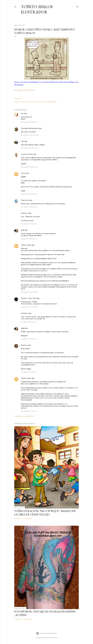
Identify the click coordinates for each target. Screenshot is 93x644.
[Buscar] (77, 6)
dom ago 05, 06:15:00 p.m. (30, 167)
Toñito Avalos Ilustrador (37, 9)
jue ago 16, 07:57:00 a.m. (29, 339)
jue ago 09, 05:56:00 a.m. (29, 239)
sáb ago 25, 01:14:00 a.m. (29, 411)
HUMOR (39, 102)
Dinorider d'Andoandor (30, 128)
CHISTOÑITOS (26, 102)
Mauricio (24, 345)
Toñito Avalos (26, 245)
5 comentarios (27, 519)
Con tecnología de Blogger (46, 633)
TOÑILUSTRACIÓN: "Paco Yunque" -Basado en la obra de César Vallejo (45, 513)
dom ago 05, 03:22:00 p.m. (30, 135)
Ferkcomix (25, 200)
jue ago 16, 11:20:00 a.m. (29, 372)
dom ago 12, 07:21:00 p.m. (30, 307)
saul (22, 141)
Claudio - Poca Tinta (29, 298)
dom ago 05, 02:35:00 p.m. (30, 122)
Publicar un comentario (24, 416)
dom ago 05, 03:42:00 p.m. (30, 148)
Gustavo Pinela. (27, 154)
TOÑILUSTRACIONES (50, 102)
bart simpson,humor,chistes (25, 90)
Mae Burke (54, 638)
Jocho (23, 173)
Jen (22, 113)
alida (23, 230)
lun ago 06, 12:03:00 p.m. (29, 207)
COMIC (33, 102)
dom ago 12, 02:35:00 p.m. (30, 292)
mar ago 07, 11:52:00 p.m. (29, 224)
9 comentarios (27, 619)
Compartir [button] (18, 99)
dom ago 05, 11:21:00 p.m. (29, 194)
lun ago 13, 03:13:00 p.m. (29, 322)
